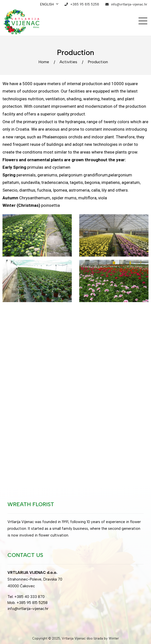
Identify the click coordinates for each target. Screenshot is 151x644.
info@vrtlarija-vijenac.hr (129, 4)
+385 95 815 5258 (85, 4)
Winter (114, 638)
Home (44, 62)
